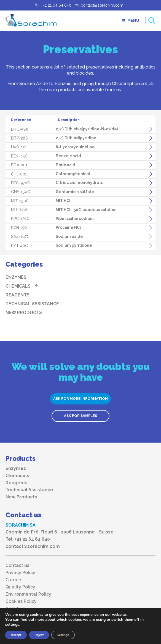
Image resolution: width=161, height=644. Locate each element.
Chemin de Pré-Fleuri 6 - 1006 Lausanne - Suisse (60, 532)
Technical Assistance (32, 304)
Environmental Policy (28, 594)
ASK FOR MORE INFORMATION (80, 399)
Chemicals (18, 286)
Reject (39, 635)
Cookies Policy (21, 601)
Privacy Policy (20, 573)
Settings (63, 635)
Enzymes (16, 277)
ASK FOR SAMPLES (80, 416)
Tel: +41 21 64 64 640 (28, 539)
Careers (14, 580)
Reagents (18, 295)
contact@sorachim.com (102, 5)
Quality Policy (20, 587)
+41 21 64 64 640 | (57, 5)
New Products (24, 313)
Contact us (17, 566)
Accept (16, 635)
